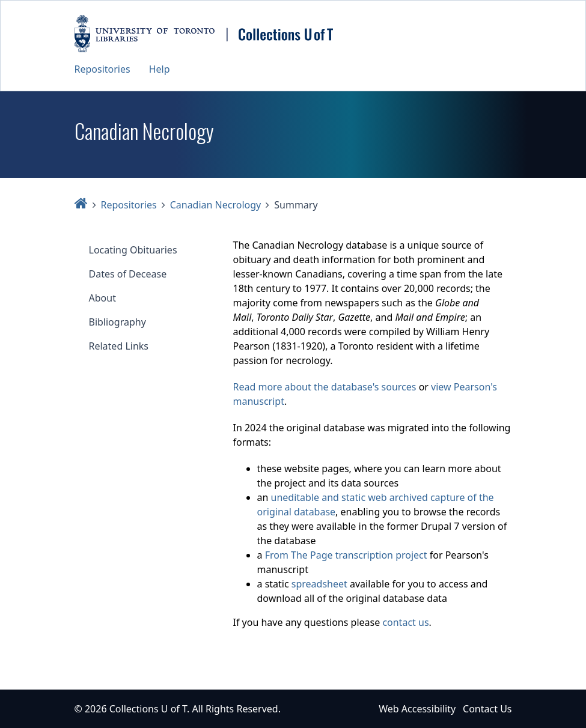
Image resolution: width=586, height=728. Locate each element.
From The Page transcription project (346, 555)
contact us (405, 622)
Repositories (102, 69)
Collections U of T (148, 709)
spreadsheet (319, 584)
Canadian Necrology (216, 205)
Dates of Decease (128, 274)
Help (160, 69)
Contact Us (487, 709)
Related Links (119, 346)
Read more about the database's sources (325, 387)
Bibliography (118, 322)
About (102, 298)
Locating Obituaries (133, 250)
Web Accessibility (417, 709)
